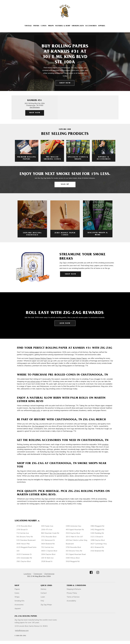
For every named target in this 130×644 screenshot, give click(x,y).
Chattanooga (49, 574)
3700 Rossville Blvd (73, 547)
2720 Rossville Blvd (24, 526)
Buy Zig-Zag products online (61, 473)
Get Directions (35, 107)
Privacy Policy (72, 593)
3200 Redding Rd (97, 533)
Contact (44, 593)
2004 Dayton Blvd (48, 554)
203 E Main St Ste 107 (74, 537)
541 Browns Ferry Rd (25, 537)
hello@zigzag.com (22, 631)
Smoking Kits (78, 26)
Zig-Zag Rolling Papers (26, 616)
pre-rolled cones (34, 381)
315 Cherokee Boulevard (26, 540)
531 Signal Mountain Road (76, 554)
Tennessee (38, 574)
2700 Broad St (22, 530)
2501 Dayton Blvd (24, 561)
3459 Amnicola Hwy (73, 526)
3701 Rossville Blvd (49, 537)
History (43, 589)
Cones (44, 26)
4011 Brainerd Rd (97, 547)
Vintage (28, 26)
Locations (27, 574)
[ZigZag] (65, 11)
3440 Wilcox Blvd (73, 558)
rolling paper (34, 352)
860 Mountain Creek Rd (50, 533)
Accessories (91, 26)
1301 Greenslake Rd (24, 558)
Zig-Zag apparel (38, 426)
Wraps (51, 26)
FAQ (42, 601)
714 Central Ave (23, 533)
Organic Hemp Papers (79, 358)
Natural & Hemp (63, 26)
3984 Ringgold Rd (97, 526)
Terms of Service (73, 597)
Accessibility (71, 601)
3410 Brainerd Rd (97, 551)
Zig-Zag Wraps (46, 605)
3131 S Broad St (97, 537)
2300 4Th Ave (47, 530)
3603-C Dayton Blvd (49, 551)
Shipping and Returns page (78, 480)
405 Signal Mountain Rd (75, 530)
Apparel (102, 26)
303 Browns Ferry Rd (74, 551)
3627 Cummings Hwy (99, 544)
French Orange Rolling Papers (40, 358)
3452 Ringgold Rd (97, 530)
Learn (43, 597)
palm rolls (36, 410)
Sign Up (65, 184)
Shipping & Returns (74, 589)
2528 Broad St (47, 561)
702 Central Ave (47, 547)
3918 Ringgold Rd (73, 561)
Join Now (65, 323)
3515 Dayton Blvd (73, 533)
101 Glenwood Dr (48, 540)
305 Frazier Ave (47, 526)
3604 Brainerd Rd (48, 544)
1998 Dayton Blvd (98, 540)
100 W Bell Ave (47, 558)
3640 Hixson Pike (23, 544)
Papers (36, 26)
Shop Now (65, 83)
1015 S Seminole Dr (24, 554)
